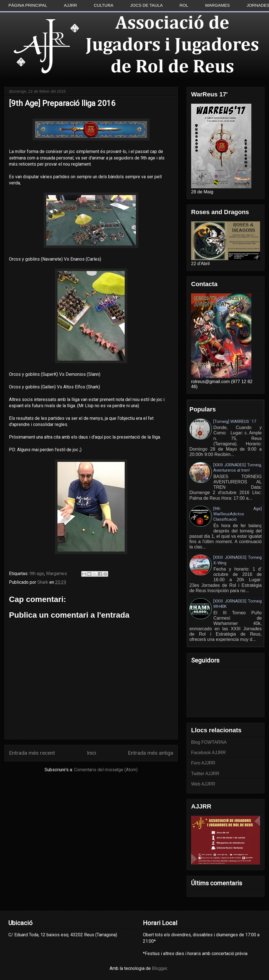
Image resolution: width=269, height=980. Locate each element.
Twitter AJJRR (205, 774)
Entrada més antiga (150, 753)
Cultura (104, 5)
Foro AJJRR (203, 763)
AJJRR (70, 5)
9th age (37, 574)
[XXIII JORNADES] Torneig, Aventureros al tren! (237, 468)
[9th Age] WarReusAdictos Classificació (237, 514)
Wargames (218, 5)
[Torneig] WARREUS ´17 (235, 421)
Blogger (159, 968)
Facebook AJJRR (208, 753)
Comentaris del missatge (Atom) (106, 770)
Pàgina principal (28, 5)
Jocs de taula (147, 5)
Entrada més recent (32, 753)
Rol (184, 5)
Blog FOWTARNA (209, 742)
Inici (91, 753)
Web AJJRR (203, 784)
